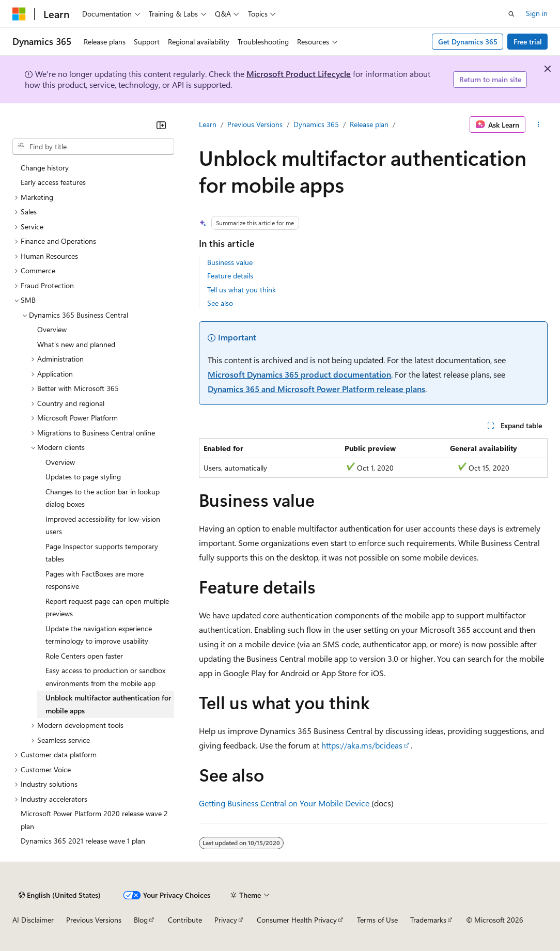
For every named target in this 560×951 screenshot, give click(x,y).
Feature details (230, 276)
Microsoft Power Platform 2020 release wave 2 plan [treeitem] (94, 820)
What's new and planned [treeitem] (76, 344)
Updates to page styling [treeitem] (83, 477)
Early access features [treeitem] (53, 182)
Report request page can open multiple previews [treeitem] (107, 607)
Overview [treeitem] (52, 329)
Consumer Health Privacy (297, 920)
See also (220, 303)
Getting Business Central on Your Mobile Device (284, 803)
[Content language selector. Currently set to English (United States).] (60, 895)
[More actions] (539, 124)
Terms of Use (377, 920)
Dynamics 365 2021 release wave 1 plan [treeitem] (83, 841)
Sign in (537, 13)
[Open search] (511, 14)
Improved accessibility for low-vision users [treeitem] (103, 525)
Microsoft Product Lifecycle (299, 74)
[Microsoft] (19, 14)
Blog (141, 920)
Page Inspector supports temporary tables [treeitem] (102, 553)
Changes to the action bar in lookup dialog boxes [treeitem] (103, 498)
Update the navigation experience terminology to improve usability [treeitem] (99, 635)
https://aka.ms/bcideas (362, 745)
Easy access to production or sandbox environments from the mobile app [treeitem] (105, 677)
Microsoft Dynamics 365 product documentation (299, 374)
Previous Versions (255, 124)
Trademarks (428, 920)
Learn (208, 124)
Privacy (226, 920)
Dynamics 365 (316, 124)
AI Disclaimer (33, 920)
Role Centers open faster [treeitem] (84, 656)
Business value (230, 262)
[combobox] (93, 147)
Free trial (528, 42)
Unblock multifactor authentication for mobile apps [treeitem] (108, 704)
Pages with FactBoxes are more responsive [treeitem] (95, 580)
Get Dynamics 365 (468, 42)
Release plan (369, 124)
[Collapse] (161, 125)
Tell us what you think (242, 290)
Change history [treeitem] (45, 168)
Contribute (185, 920)
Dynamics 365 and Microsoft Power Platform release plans (316, 389)
